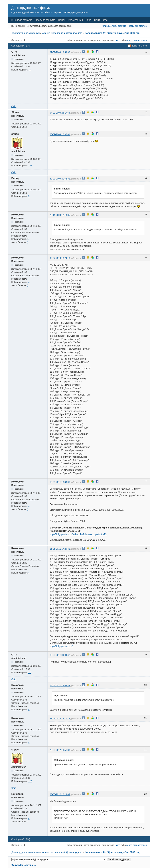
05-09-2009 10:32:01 (60, 134)
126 (30, 166)
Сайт (14, 106)
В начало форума (22, 20)
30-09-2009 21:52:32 (60, 179)
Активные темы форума (114, 26)
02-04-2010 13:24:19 (60, 258)
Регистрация (75, 20)
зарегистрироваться (137, 40)
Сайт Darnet (101, 20)
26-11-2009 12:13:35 (60, 215)
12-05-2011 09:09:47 (60, 655)
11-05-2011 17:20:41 (60, 549)
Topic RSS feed (139, 46)
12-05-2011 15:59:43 (60, 686)
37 (30, 70)
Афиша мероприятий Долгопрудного (62, 33)
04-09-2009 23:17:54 (60, 113)
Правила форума (45, 20)
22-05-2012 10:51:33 (60, 750)
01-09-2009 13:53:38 (60, 52)
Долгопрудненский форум (31, 8)
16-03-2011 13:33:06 (60, 482)
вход (118, 40)
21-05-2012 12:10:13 (60, 719)
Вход (88, 20)
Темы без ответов (138, 26)
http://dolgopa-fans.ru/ (61, 646)
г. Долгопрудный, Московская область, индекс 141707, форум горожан (50, 12)
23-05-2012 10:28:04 (60, 794)
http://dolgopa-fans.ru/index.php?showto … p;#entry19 (78, 534)
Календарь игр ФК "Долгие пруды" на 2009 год (112, 33)
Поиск (62, 20)
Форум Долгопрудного (24, 865)
